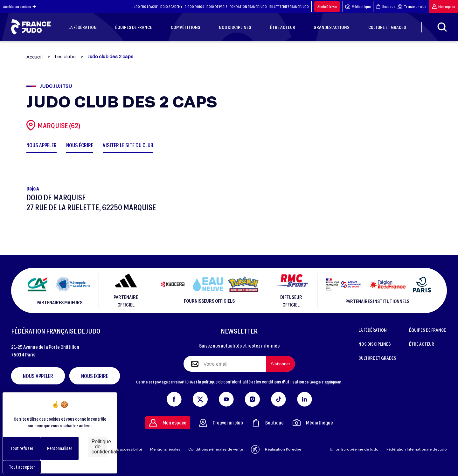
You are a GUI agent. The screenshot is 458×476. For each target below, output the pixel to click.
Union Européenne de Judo (354, 449)
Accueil (35, 57)
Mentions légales (165, 449)
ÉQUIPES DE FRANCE (427, 330)
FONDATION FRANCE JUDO (248, 7)
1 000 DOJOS (194, 7)
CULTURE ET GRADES (377, 358)
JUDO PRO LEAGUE (145, 7)
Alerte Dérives (327, 7)
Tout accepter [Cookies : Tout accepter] (22, 467)
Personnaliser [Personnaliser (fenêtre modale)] (60, 448)
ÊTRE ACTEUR (422, 344)
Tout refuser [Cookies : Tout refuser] (22, 448)
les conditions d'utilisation (280, 382)
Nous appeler (38, 376)
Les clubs (65, 57)
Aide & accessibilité (125, 449)
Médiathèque (358, 7)
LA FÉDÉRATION (373, 330)
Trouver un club (412, 7)
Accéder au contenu (20, 7)
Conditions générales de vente (216, 449)
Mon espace (443, 7)
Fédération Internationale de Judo (417, 449)
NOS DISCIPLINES (375, 344)
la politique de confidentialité (224, 382)
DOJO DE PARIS (217, 7)
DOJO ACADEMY (171, 7)
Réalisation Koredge (276, 449)
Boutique (385, 7)
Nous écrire (95, 376)
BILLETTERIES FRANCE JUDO (289, 7)
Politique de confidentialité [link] (99, 447)
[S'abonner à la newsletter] (281, 364)
